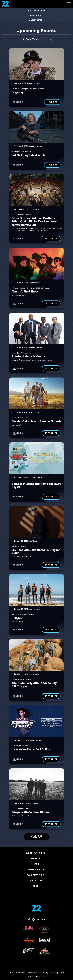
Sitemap (63, 972)
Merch (35, 864)
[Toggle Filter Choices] (37, 39)
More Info (18, 102)
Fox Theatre (37, 15)
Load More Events (36, 837)
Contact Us (35, 881)
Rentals (35, 859)
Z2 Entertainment (6, 4)
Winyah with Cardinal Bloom (30, 812)
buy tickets (51, 238)
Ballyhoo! (18, 618)
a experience (36, 977)
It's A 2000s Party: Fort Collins (31, 749)
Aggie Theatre (36, 20)
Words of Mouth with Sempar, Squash (36, 421)
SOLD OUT (52, 102)
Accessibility (54, 972)
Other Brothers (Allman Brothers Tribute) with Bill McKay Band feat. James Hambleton (34, 221)
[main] (36, 438)
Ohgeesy (18, 92)
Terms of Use (32, 972)
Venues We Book (35, 870)
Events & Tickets (35, 853)
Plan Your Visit (35, 875)
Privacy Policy (43, 972)
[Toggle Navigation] (69, 4)
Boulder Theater (37, 10)
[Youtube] (44, 919)
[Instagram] (33, 919)
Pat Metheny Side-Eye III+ (28, 155)
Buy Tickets (51, 303)
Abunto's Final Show (25, 292)
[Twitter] (38, 919)
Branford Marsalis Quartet (29, 356)
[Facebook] (29, 919)
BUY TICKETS (51, 368)
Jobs (35, 886)
